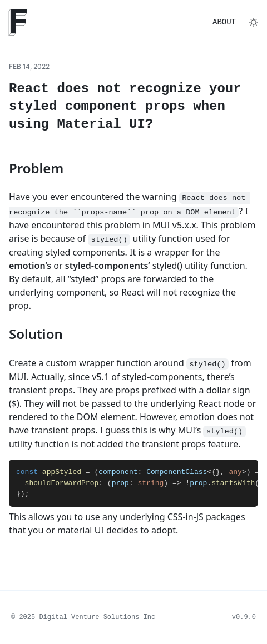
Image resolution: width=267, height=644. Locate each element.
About (224, 22)
